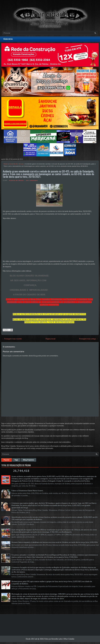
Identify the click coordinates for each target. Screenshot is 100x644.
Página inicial (8, 39)
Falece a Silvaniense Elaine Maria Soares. (27, 491)
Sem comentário (32, 180)
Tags (16, 460)
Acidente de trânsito (16, 164)
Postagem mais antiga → (89, 339)
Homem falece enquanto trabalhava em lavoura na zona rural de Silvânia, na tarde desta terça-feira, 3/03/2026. (55, 542)
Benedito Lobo (57, 639)
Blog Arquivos (29, 460)
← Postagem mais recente (12, 339)
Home (6, 164)
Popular (7, 460)
